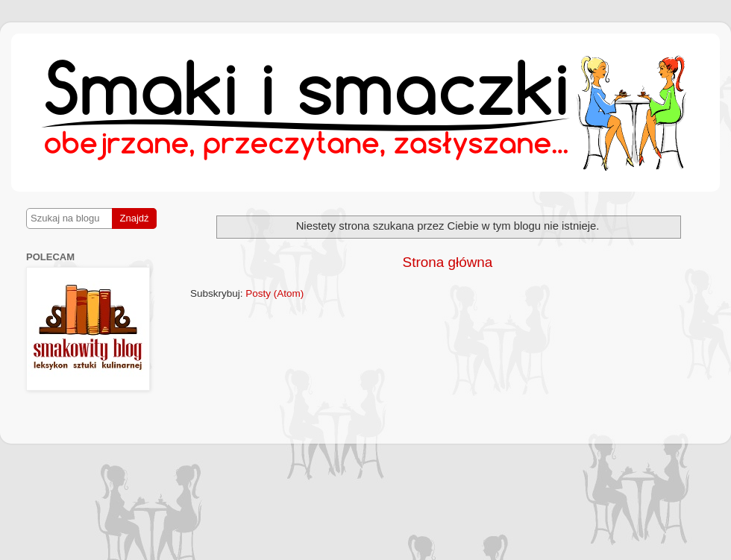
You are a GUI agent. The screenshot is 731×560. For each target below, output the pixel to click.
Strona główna (448, 262)
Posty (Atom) (274, 293)
